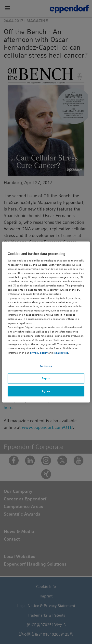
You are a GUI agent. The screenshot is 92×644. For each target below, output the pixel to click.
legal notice (61, 353)
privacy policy (39, 353)
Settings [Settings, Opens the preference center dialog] (46, 366)
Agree (46, 391)
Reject (46, 378)
